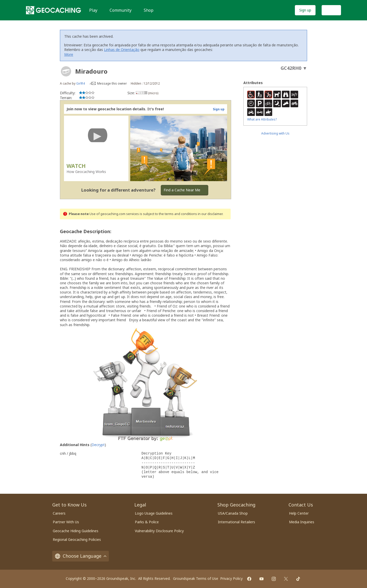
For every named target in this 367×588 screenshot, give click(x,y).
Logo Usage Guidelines (154, 513)
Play (93, 10)
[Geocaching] (54, 10)
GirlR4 (81, 83)
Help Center (299, 513)
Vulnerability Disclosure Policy (159, 531)
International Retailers (237, 522)
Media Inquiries (302, 522)
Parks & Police (147, 522)
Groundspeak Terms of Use (196, 578)
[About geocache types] (66, 71)
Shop (149, 10)
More (69, 54)
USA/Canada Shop (233, 513)
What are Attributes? (262, 119)
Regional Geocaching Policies (77, 539)
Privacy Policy (231, 578)
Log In (331, 10)
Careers (59, 513)
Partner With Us (66, 522)
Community (121, 10)
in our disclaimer (210, 214)
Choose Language (81, 556)
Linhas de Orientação (122, 50)
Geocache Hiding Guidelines (76, 531)
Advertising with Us (275, 133)
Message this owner (112, 83)
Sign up (305, 10)
